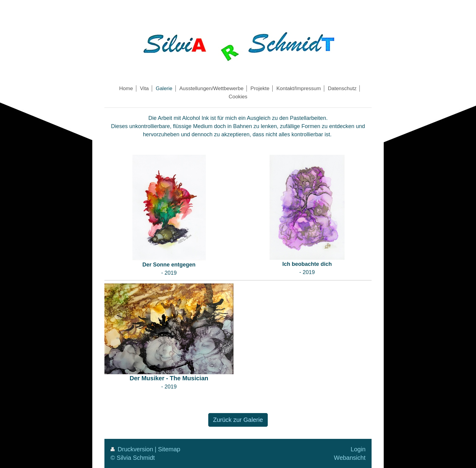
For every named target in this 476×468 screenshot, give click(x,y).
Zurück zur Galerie (238, 420)
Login (358, 449)
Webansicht (350, 458)
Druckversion (133, 449)
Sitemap (169, 449)
